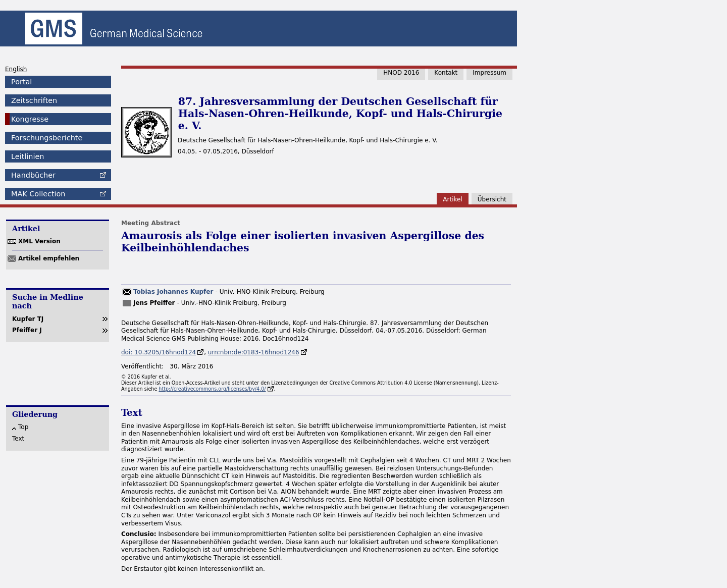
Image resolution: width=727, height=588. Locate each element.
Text (18, 439)
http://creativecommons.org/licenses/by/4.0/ (212, 389)
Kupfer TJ (28, 319)
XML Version (39, 241)
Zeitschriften (34, 100)
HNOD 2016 (401, 73)
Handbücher (33, 175)
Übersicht (492, 199)
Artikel (452, 199)
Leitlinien (28, 156)
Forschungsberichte (47, 138)
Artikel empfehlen (49, 258)
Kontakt (446, 73)
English (16, 69)
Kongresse (30, 119)
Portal (21, 82)
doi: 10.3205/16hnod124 (159, 352)
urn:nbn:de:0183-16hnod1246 (254, 352)
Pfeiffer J (27, 330)
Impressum (489, 73)
